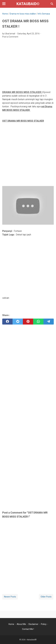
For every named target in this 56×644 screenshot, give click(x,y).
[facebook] (7, 322)
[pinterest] (28, 322)
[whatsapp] (38, 322)
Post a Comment (10, 37)
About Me (21, 624)
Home (11, 624)
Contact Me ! (28, 629)
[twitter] (18, 322)
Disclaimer (33, 624)
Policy (44, 624)
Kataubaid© (28, 4)
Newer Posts (10, 597)
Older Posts (46, 597)
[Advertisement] (28, 63)
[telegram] (49, 322)
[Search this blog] (52, 4)
